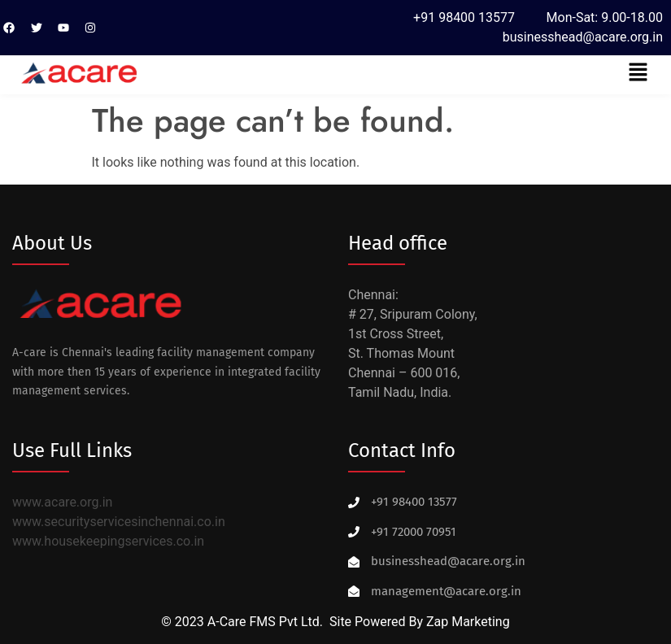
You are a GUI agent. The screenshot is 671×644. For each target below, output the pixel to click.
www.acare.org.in (62, 502)
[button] (638, 73)
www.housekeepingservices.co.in (108, 541)
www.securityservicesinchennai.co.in (119, 522)
